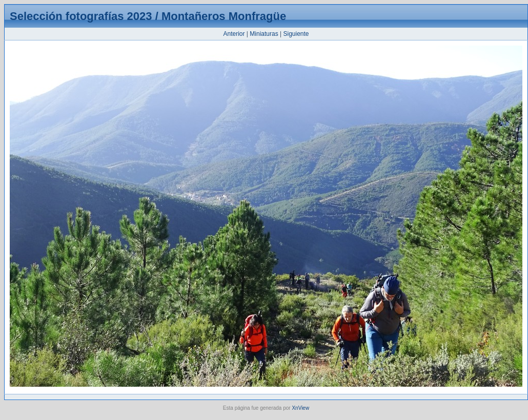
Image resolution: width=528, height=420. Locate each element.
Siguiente (296, 34)
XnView (300, 408)
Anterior (234, 34)
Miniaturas (264, 34)
